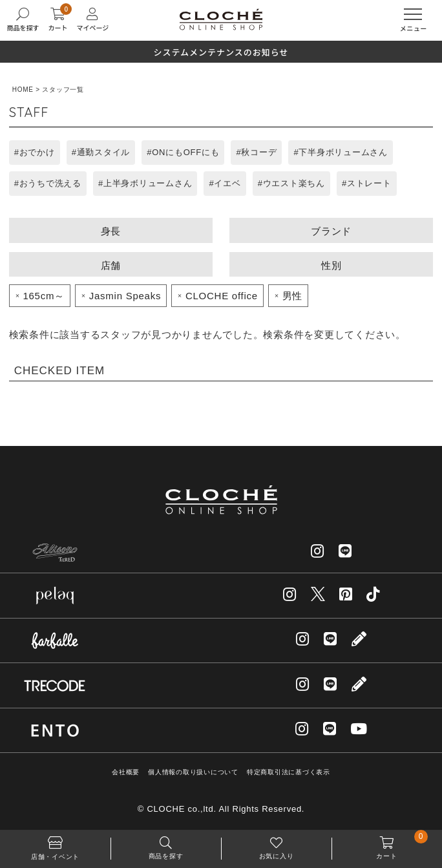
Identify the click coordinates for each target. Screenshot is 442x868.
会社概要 (126, 772)
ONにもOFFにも (185, 152)
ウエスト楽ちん (294, 183)
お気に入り (276, 845)
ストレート (369, 183)
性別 (331, 265)
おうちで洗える (50, 183)
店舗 (111, 265)
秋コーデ (259, 152)
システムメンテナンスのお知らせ (221, 52)
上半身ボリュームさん (148, 183)
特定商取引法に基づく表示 (289, 772)
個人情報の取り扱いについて (193, 772)
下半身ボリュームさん (343, 152)
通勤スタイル (104, 152)
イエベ (227, 183)
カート (387, 845)
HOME (23, 90)
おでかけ (37, 152)
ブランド (331, 231)
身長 (111, 231)
